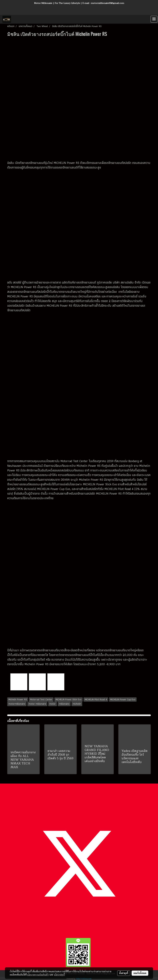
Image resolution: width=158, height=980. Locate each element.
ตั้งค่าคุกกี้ (124, 973)
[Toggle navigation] (154, 19)
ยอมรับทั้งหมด (140, 973)
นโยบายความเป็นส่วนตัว (38, 975)
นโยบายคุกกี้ (59, 975)
